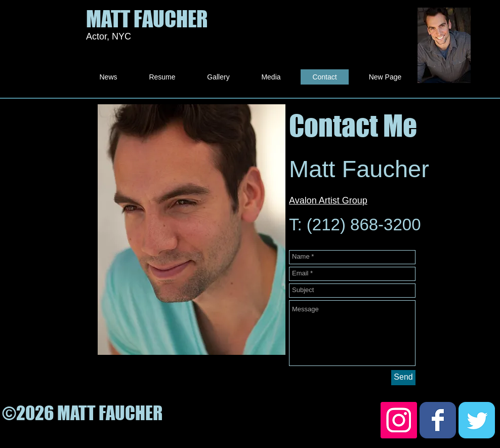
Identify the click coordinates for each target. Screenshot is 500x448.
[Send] (403, 378)
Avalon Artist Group (328, 200)
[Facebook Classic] (438, 420)
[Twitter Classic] (477, 420)
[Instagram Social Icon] (399, 420)
